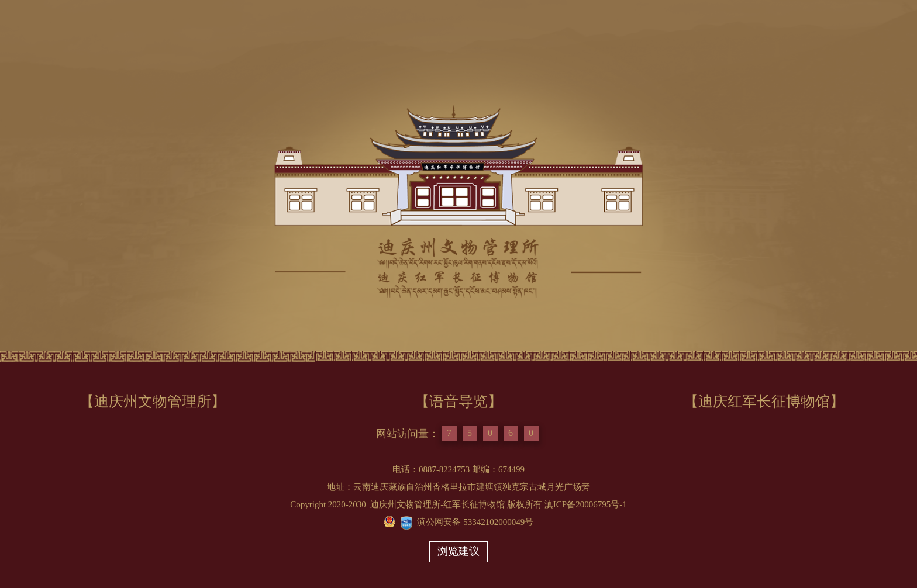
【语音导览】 (458, 401)
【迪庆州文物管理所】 (153, 401)
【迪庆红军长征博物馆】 (764, 401)
